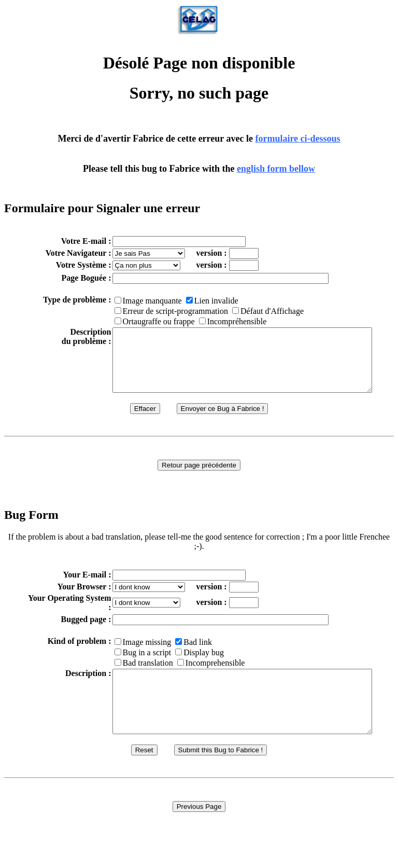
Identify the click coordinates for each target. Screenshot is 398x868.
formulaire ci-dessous (297, 139)
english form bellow (276, 169)
